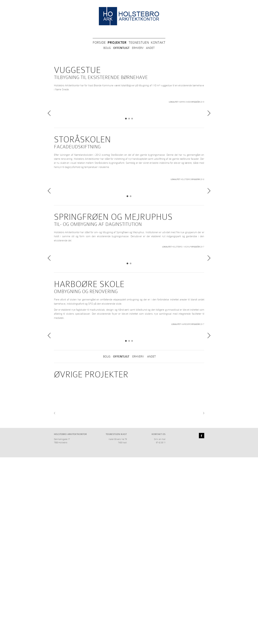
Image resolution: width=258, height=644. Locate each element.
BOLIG (107, 48)
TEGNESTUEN (139, 43)
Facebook (202, 622)
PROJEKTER (117, 43)
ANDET (150, 48)
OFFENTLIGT (121, 48)
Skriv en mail (160, 626)
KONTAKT (158, 43)
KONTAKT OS (159, 621)
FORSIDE (99, 43)
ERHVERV (138, 48)
